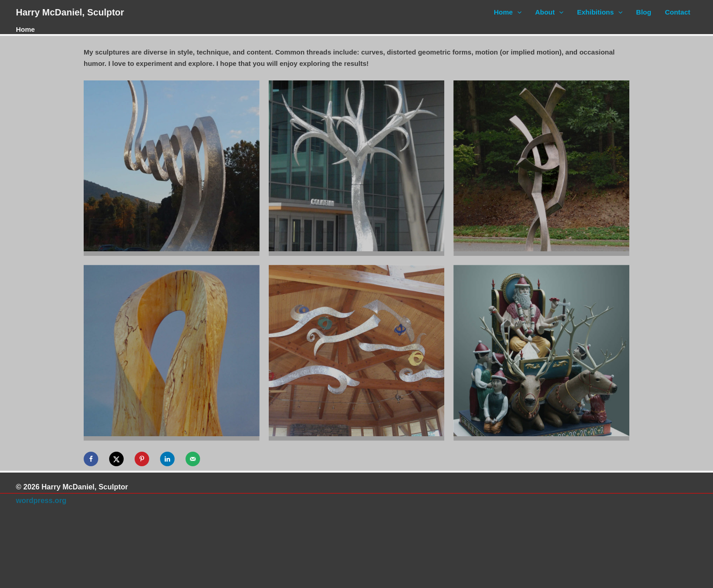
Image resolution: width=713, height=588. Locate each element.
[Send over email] (193, 459)
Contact (678, 12)
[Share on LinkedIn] (167, 459)
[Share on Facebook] (91, 459)
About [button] (549, 12)
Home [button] (508, 12)
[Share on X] (116, 459)
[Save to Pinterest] (142, 459)
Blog (644, 12)
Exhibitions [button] (600, 12)
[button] (517, 12)
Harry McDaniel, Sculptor (70, 12)
